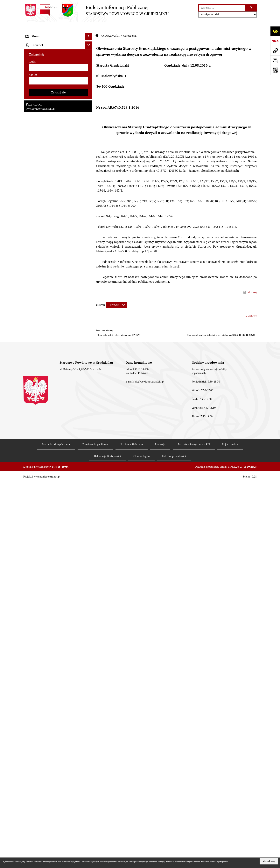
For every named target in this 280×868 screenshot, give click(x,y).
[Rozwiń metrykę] (117, 295)
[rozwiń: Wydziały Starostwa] (90, 132)
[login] (58, 756)
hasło (32, 764)
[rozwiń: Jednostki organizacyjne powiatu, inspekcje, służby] (90, 142)
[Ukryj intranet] (89, 734)
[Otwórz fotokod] (275, 70)
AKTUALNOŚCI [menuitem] (36, 176)
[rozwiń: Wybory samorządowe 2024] (90, 298)
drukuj (252, 282)
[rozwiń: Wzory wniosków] (90, 274)
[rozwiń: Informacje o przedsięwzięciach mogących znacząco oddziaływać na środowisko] (90, 377)
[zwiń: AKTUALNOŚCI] (90, 176)
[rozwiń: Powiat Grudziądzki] (90, 44)
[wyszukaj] (222, 8)
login (32, 751)
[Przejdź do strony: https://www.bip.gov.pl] (275, 41)
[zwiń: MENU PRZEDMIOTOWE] (90, 34)
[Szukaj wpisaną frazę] (251, 8)
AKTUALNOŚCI (110, 26)
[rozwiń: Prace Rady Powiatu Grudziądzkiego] (90, 166)
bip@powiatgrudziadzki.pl (149, 841)
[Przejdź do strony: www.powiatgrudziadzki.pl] (275, 51)
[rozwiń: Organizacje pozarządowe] (90, 506)
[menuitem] (58, 44)
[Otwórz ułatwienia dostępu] (275, 31)
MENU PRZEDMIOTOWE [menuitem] (42, 34)
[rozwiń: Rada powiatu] (90, 63)
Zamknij (269, 861)
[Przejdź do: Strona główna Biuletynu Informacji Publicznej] (97, 26)
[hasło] (58, 770)
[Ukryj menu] (89, 27)
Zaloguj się (58, 781)
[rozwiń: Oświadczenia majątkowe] (90, 156)
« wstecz (251, 306)
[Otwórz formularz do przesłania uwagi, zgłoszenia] (275, 60)
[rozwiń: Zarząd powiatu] (90, 83)
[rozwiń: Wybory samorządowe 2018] (90, 308)
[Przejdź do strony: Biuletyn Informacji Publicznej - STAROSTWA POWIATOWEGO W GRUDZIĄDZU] (96, 10)
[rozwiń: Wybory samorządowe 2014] (90, 318)
